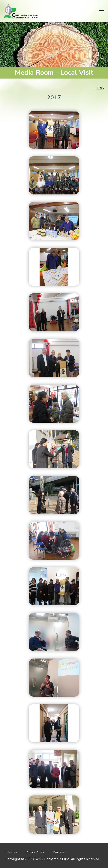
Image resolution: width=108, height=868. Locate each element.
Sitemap (11, 852)
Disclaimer (60, 852)
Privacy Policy (35, 852)
